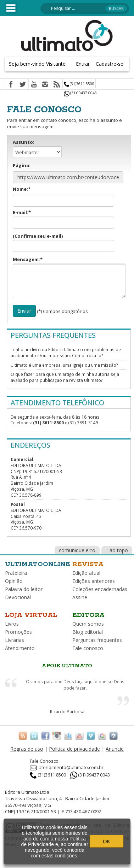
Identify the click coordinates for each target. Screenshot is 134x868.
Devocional (18, 597)
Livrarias (15, 640)
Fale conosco (88, 648)
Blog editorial (88, 632)
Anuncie (115, 749)
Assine (80, 597)
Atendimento (20, 648)
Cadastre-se (110, 64)
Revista (88, 564)
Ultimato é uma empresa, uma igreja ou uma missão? (64, 365)
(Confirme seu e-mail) (63, 243)
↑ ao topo (117, 550)
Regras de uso (27, 749)
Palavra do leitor (24, 589)
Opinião (14, 581)
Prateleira (16, 573)
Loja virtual (31, 615)
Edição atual (86, 573)
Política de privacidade (74, 749)
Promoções (18, 632)
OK (106, 842)
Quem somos (88, 624)
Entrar (83, 64)
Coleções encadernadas (100, 589)
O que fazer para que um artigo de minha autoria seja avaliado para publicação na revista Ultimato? (65, 377)
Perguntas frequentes (97, 640)
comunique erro (77, 550)
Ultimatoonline (38, 564)
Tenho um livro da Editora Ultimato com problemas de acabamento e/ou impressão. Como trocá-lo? (66, 352)
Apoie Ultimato (67, 666)
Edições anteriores (94, 581)
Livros (12, 624)
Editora (88, 615)
